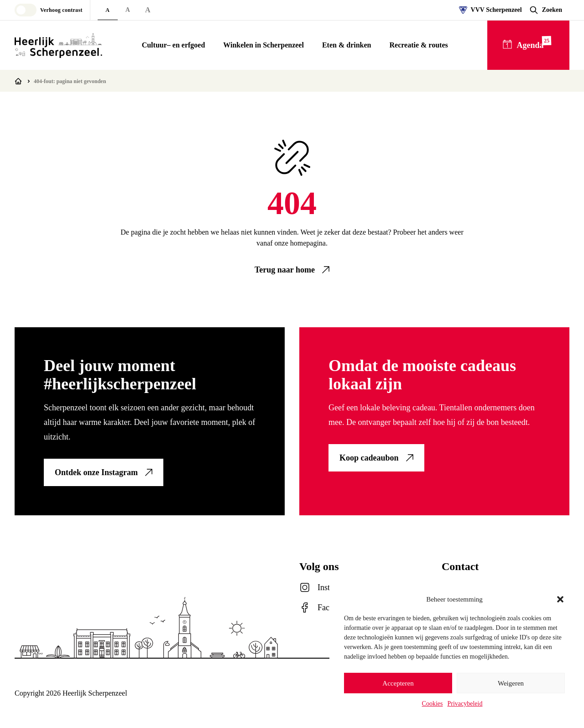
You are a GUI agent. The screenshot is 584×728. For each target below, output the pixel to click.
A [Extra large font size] (148, 10)
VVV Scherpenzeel (490, 10)
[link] (292, 270)
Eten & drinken (347, 45)
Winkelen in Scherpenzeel (263, 45)
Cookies (433, 704)
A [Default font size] (107, 10)
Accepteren (398, 683)
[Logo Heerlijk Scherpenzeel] (58, 45)
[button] (560, 599)
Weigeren (511, 683)
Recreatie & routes (418, 45)
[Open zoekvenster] (546, 10)
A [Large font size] (128, 10)
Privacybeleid (465, 704)
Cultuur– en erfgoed (174, 45)
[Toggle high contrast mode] (49, 10)
